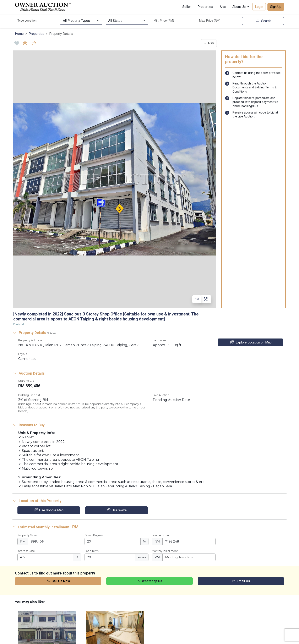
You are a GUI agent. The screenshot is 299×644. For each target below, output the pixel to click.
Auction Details (29, 373)
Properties (205, 7)
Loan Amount (161, 535)
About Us (239, 7)
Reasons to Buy (29, 425)
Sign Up (276, 7)
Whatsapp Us (149, 581)
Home (19, 34)
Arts (223, 7)
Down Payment (95, 535)
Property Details (34, 333)
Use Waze (117, 510)
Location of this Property (37, 501)
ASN (209, 43)
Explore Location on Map (250, 342)
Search (263, 21)
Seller (187, 7)
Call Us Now (58, 581)
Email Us (241, 581)
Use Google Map (49, 510)
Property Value (28, 535)
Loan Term (92, 551)
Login (259, 7)
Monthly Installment (165, 551)
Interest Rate (26, 551)
